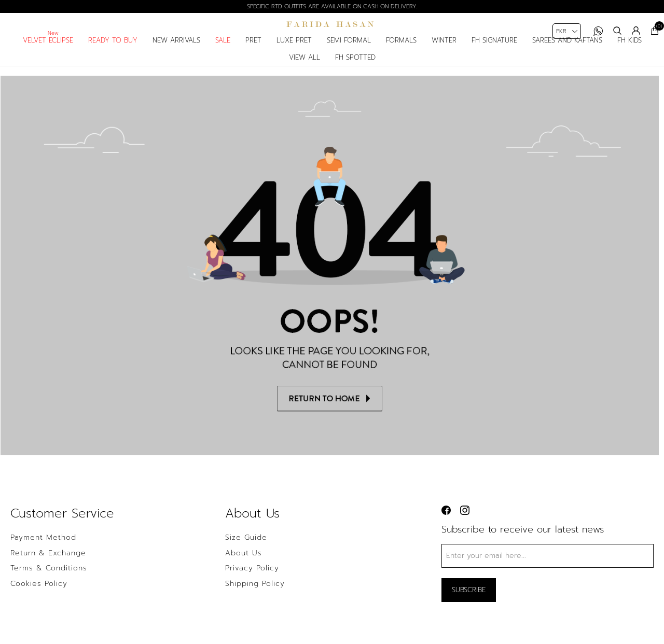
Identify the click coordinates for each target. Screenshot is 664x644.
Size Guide (246, 549)
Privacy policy (252, 580)
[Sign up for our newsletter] (548, 567)
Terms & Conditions (49, 580)
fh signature (494, 50)
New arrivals (176, 50)
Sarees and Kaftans (567, 50)
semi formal (349, 50)
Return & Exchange (48, 564)
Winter (444, 50)
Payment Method (43, 549)
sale (223, 50)
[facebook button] (446, 521)
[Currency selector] (567, 31)
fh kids (630, 50)
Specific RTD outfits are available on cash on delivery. (332, 6)
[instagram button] (465, 521)
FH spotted (355, 67)
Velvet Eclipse (48, 50)
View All (305, 67)
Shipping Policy (255, 595)
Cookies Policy (39, 595)
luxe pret (294, 50)
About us (244, 564)
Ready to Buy (113, 50)
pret (253, 50)
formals (401, 50)
